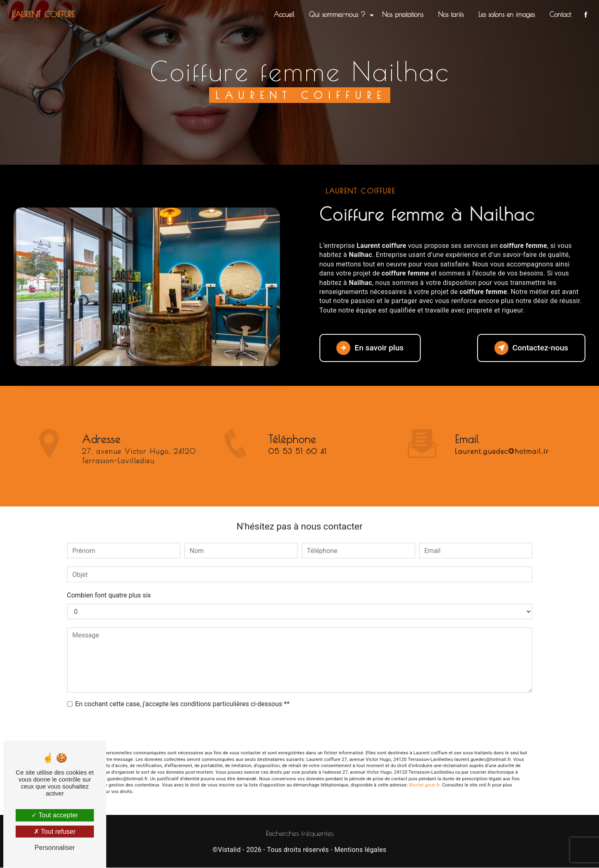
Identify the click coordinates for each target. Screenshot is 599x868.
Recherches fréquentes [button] (300, 833)
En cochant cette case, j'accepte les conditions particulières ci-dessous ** (183, 704)
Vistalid (229, 850)
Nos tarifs (450, 14)
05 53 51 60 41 (298, 464)
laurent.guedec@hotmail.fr (502, 439)
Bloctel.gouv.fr (424, 785)
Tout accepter (55, 815)
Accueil (283, 14)
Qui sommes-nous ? (336, 14)
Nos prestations (402, 14)
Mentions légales (360, 850)
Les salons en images (506, 14)
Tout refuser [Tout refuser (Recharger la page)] (55, 832)
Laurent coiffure (44, 14)
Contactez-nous (531, 348)
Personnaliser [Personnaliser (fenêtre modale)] (55, 848)
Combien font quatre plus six (109, 595)
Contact (559, 14)
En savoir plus (370, 348)
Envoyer (300, 730)
